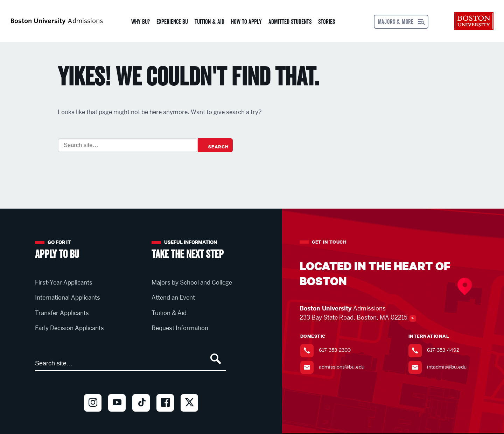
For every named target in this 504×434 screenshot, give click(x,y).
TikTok (141, 415)
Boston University (474, 21)
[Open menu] (401, 22)
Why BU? (141, 22)
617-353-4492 (443, 350)
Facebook (165, 415)
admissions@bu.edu (342, 367)
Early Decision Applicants (69, 328)
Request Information (180, 328)
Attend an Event (173, 297)
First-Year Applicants (64, 282)
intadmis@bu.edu (447, 367)
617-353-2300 (335, 350)
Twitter (189, 415)
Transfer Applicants (62, 313)
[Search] (128, 145)
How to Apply (246, 22)
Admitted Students (290, 22)
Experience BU (172, 22)
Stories (327, 22)
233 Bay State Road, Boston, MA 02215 (353, 317)
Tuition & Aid (209, 22)
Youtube (117, 415)
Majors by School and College (192, 282)
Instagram (93, 415)
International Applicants (68, 297)
